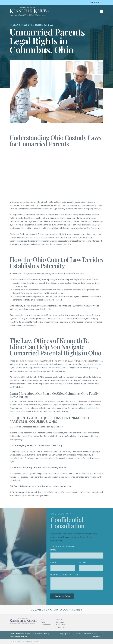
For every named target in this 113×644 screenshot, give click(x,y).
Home (43, 619)
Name (54, 551)
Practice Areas (46, 625)
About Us (44, 622)
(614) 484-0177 (96, 2)
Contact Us (60, 627)
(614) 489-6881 (34, 641)
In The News (60, 625)
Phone (82, 563)
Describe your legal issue (64, 576)
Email (54, 563)
